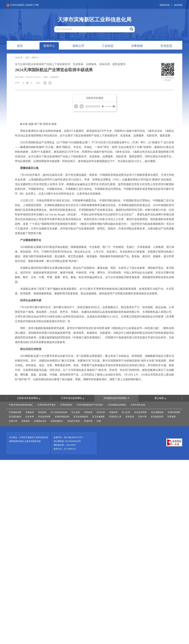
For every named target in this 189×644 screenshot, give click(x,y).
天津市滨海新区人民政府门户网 (23, 5)
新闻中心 (35, 58)
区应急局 (130, 417)
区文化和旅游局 (81, 417)
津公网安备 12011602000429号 (67, 441)
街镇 (99, 421)
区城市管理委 (174, 412)
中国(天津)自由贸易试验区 (21, 405)
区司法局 (101, 412)
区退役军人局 (115, 417)
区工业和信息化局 (59, 412)
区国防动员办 (40, 421)
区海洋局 (88, 421)
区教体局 (30, 412)
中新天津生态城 (138, 405)
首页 (27, 58)
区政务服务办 (57, 421)
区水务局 (30, 417)
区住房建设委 (157, 412)
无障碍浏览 (165, 5)
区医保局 (26, 421)
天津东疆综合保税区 (117, 405)
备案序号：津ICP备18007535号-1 (68, 437)
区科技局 (42, 412)
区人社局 (126, 412)
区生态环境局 (141, 412)
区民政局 (88, 412)
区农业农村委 (44, 417)
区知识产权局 (74, 421)
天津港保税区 (66, 405)
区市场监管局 (157, 417)
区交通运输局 (15, 417)
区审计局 (142, 417)
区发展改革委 (15, 412)
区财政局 (113, 412)
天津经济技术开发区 (46, 405)
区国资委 (172, 417)
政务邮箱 (178, 5)
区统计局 (13, 421)
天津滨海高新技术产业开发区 (90, 405)
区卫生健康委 (98, 417)
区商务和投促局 (62, 417)
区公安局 (76, 412)
